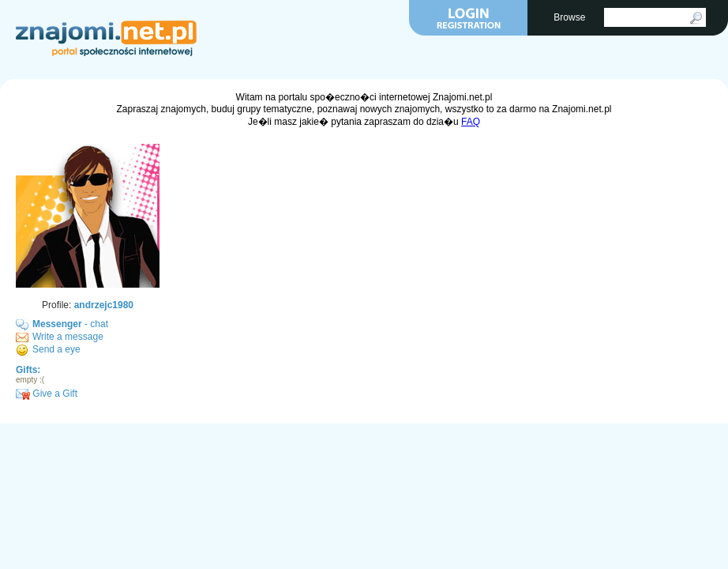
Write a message (68, 337)
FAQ (471, 122)
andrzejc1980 (104, 305)
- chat (70, 324)
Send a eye (56, 349)
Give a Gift (47, 394)
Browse (570, 17)
